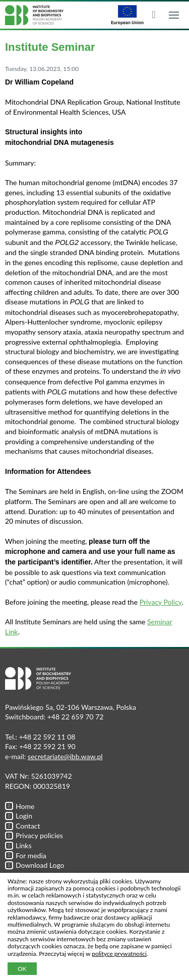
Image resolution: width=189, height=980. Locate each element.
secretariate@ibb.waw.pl (65, 756)
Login (19, 816)
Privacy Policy (161, 602)
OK (22, 969)
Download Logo (35, 865)
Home (20, 806)
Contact (23, 826)
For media (26, 855)
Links (18, 845)
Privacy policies (34, 835)
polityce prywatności (119, 954)
